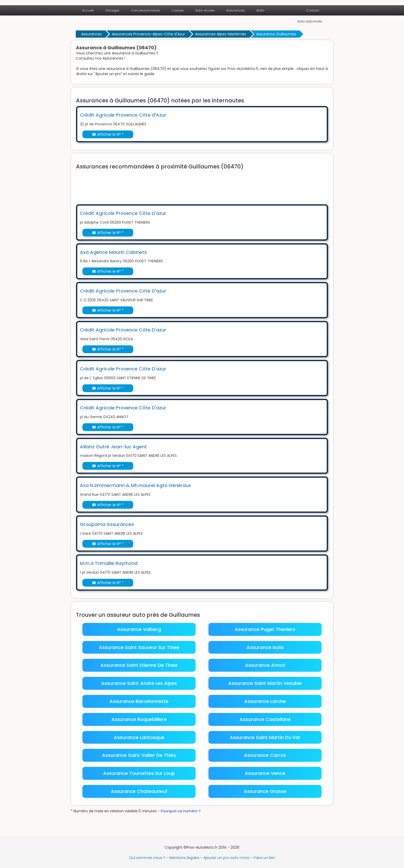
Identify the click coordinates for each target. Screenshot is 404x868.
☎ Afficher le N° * (108, 134)
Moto (260, 10)
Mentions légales (184, 858)
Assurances (236, 10)
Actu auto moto (309, 21)
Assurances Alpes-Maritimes (221, 34)
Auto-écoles (205, 10)
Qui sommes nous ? (147, 858)
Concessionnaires (146, 10)
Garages (112, 10)
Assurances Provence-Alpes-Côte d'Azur (148, 34)
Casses (178, 10)
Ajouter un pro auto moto (227, 858)
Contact (313, 10)
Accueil (88, 10)
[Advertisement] (170, 184)
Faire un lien (264, 858)
